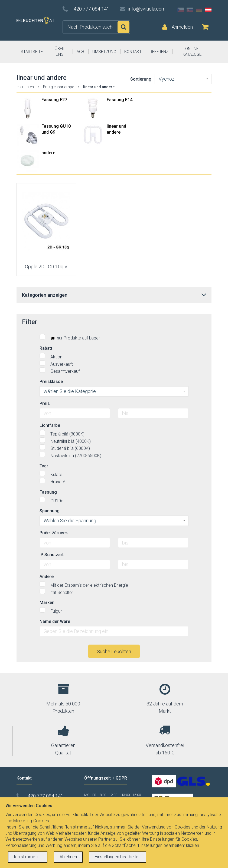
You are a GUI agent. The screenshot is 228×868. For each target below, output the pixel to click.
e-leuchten (25, 87)
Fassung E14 (120, 100)
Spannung (50, 511)
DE (199, 10)
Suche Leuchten (114, 651)
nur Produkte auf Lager (70, 337)
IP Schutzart (52, 555)
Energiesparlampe (58, 87)
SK (190, 10)
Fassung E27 (54, 100)
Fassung (48, 492)
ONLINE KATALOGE (192, 52)
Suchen (123, 27)
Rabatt (46, 348)
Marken (47, 603)
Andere (47, 577)
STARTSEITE (32, 52)
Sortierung (141, 79)
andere (48, 153)
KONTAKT (133, 52)
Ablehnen (68, 857)
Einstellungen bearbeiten (118, 857)
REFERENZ (159, 52)
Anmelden (182, 27)
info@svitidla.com (147, 9)
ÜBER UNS (60, 52)
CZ (181, 10)
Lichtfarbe (50, 425)
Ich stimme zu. (28, 857)
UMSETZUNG (104, 52)
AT (208, 10)
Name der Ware (55, 621)
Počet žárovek (54, 533)
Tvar (44, 466)
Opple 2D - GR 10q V (46, 267)
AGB (80, 52)
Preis (45, 403)
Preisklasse (51, 382)
